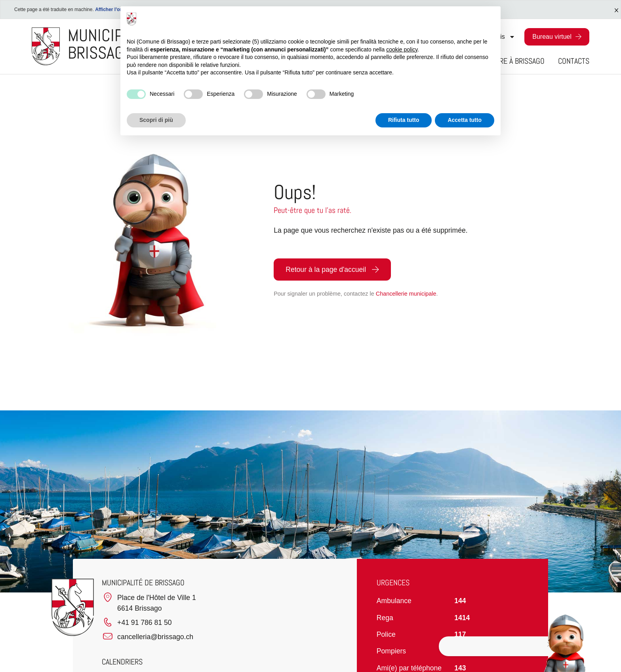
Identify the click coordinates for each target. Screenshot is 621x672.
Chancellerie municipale (406, 294)
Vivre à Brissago (518, 61)
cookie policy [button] (402, 49)
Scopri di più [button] (156, 120)
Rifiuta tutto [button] (404, 120)
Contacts (574, 61)
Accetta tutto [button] (465, 120)
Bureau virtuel (552, 37)
